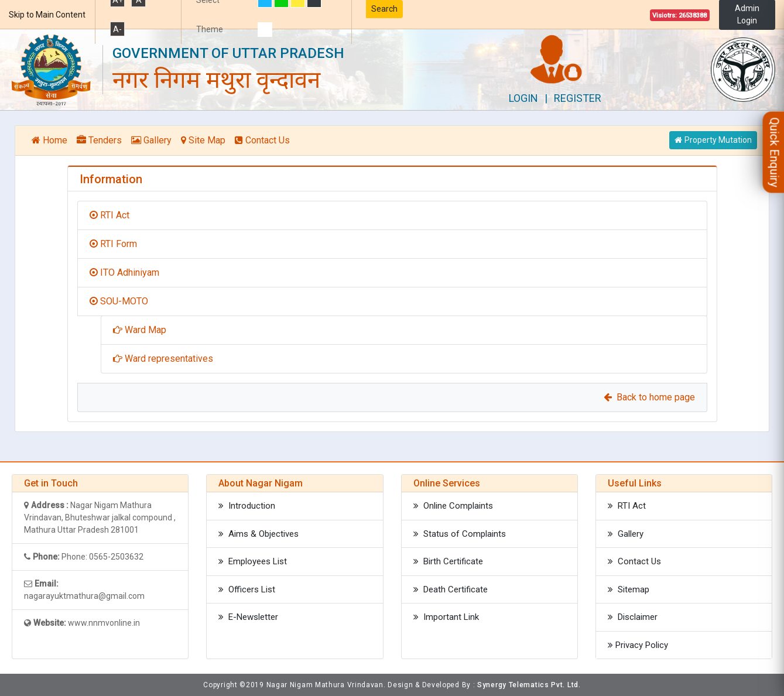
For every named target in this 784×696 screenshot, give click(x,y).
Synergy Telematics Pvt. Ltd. (529, 685)
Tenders (99, 140)
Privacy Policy (638, 645)
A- (117, 29)
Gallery (151, 140)
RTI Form (113, 244)
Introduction (247, 506)
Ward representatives (163, 359)
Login (523, 98)
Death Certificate (451, 589)
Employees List (253, 561)
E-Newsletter (248, 617)
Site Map (203, 140)
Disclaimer (633, 617)
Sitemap (629, 589)
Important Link (446, 617)
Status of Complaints (460, 534)
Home (49, 140)
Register (578, 98)
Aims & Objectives (259, 534)
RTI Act (109, 215)
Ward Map (140, 330)
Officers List (247, 589)
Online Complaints (453, 506)
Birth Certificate (448, 561)
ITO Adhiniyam (124, 272)
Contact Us (262, 140)
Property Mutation (713, 140)
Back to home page (649, 397)
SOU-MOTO (119, 301)
